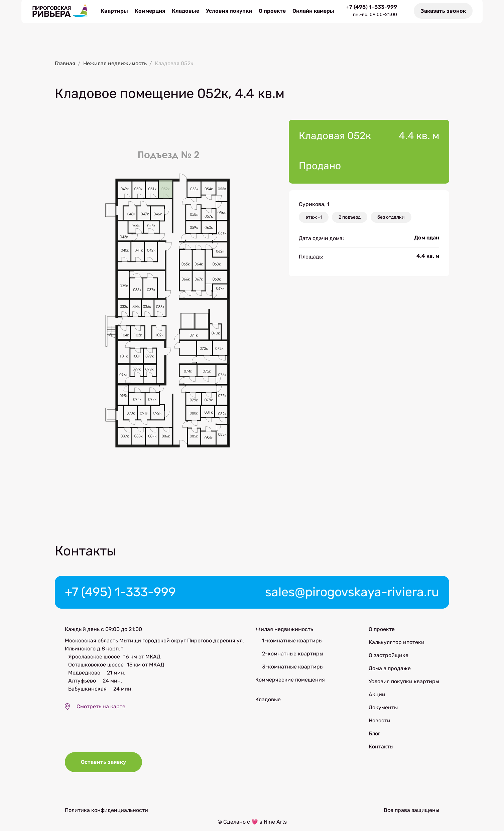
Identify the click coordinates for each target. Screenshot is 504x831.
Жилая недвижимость (284, 632)
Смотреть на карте (101, 709)
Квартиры (114, 12)
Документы (383, 710)
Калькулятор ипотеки (397, 645)
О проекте (272, 12)
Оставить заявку (104, 768)
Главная (65, 65)
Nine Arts (275, 827)
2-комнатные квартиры (293, 656)
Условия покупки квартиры (404, 684)
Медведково (84, 675)
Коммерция (150, 12)
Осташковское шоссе (96, 667)
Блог (374, 736)
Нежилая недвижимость (115, 65)
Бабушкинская (87, 691)
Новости (380, 723)
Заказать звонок (443, 12)
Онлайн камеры (313, 12)
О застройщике (389, 658)
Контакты (381, 749)
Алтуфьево (82, 683)
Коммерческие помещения (290, 682)
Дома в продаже (390, 671)
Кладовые (185, 12)
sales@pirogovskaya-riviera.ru (346, 594)
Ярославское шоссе (94, 659)
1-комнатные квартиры (292, 643)
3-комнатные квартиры (293, 669)
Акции (377, 697)
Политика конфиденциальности (106, 815)
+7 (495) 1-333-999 (372, 8)
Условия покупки (229, 12)
